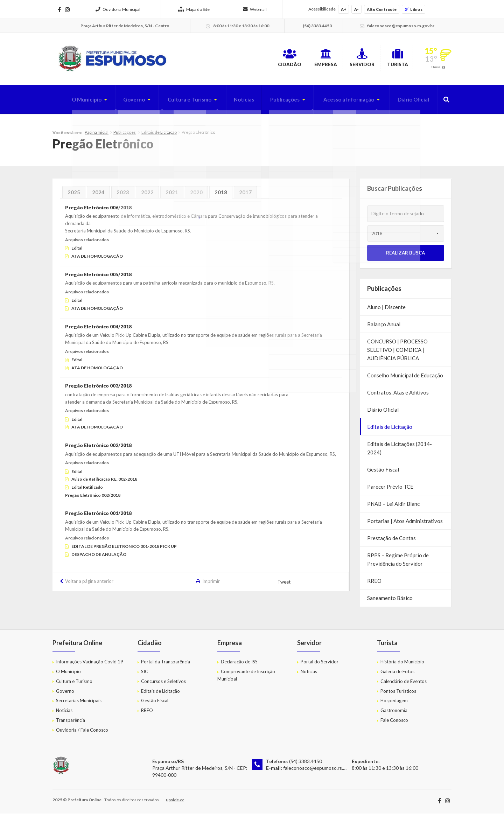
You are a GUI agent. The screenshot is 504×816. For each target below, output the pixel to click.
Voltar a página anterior (89, 584)
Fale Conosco (394, 723)
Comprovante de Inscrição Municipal (246, 678)
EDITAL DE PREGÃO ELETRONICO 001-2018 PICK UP (124, 549)
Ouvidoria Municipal (118, 9)
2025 (74, 195)
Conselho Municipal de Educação (405, 378)
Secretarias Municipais (79, 703)
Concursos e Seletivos (163, 684)
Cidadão (246, 59)
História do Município (402, 664)
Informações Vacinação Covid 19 (90, 664)
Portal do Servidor (320, 664)
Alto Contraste (382, 9)
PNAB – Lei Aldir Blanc (393, 506)
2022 (147, 195)
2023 (123, 195)
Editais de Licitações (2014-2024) (400, 451)
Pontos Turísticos (398, 693)
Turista (390, 59)
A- (356, 9)
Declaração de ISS (239, 664)
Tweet (285, 584)
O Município (71, 102)
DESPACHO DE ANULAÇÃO (99, 557)
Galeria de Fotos (397, 674)
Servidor (342, 59)
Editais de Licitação (159, 135)
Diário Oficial (412, 102)
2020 (196, 195)
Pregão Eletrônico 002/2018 (93, 498)
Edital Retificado (87, 490)
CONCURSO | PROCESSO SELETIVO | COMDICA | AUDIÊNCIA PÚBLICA (397, 352)
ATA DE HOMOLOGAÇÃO (97, 259)
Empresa (294, 59)
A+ (344, 9)
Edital (77, 250)
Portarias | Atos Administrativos (405, 523)
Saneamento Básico (390, 600)
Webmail (255, 9)
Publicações (278, 102)
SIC (145, 674)
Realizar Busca (405, 255)
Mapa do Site (194, 9)
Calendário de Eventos (404, 684)
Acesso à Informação (344, 102)
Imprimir (211, 584)
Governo (120, 102)
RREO (374, 583)
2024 (98, 195)
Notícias (235, 102)
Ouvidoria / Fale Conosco (82, 732)
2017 (245, 195)
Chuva (436, 68)
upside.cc (175, 802)
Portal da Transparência (166, 664)
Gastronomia (394, 713)
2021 (172, 195)
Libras (414, 9)
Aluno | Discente (386, 309)
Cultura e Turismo (178, 102)
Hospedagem (394, 703)
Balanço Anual (384, 327)
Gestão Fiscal (383, 472)
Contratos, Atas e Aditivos (398, 395)
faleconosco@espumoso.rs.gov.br (320, 770)
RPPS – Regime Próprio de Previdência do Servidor (398, 562)
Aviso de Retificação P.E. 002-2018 (104, 482)
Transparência (71, 723)
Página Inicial (97, 135)
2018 (221, 195)
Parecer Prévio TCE (390, 489)
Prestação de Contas (391, 540)
